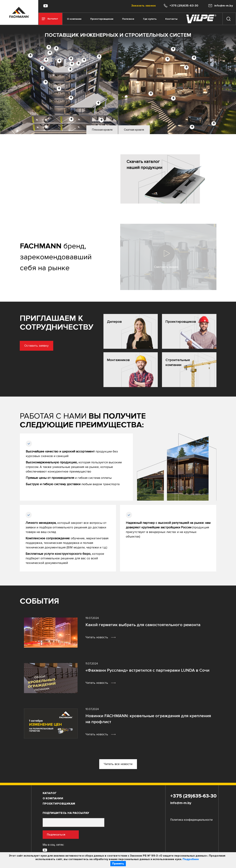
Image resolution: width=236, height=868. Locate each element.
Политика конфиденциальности (191, 820)
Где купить (150, 19)
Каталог (50, 793)
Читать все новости (118, 764)
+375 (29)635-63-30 (193, 796)
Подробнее (191, 859)
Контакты (171, 19)
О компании (74, 19)
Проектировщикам (102, 19)
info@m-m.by (181, 803)
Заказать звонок (144, 6)
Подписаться (56, 835)
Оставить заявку (19, 346)
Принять (118, 864)
